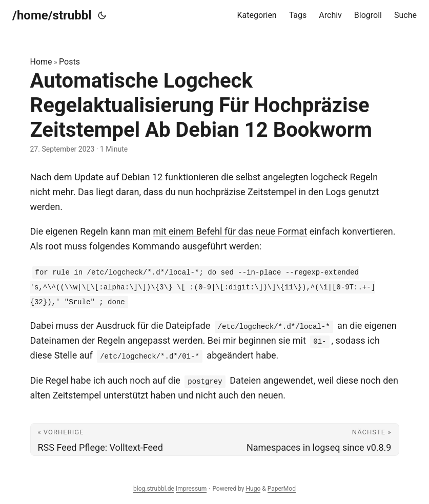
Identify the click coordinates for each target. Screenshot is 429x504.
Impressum (191, 489)
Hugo (253, 489)
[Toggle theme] (102, 15)
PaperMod (282, 489)
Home (41, 62)
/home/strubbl (52, 15)
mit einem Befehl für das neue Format (230, 231)
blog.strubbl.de (154, 489)
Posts (69, 62)
